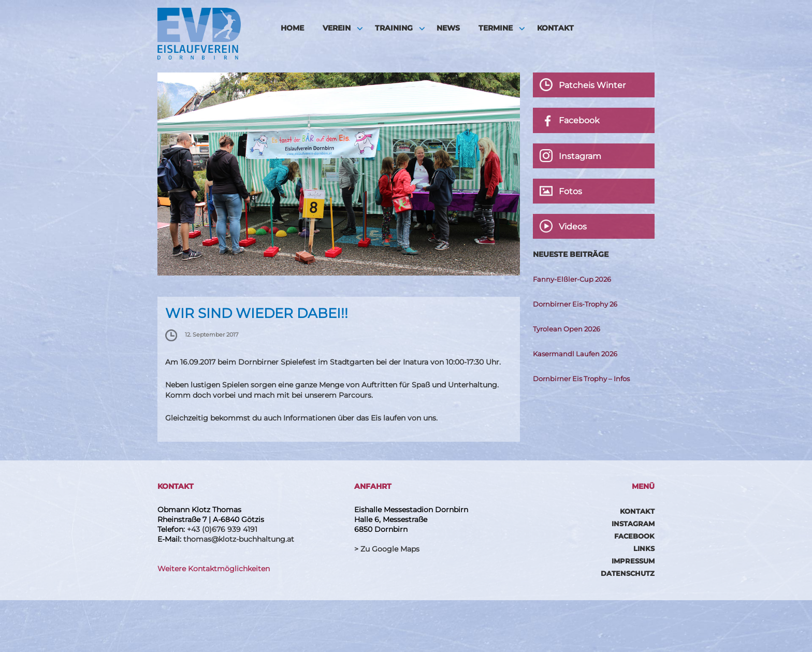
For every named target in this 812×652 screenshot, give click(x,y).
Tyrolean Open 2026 (567, 329)
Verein (337, 28)
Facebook (634, 536)
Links (644, 548)
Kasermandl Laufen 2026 (575, 354)
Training (394, 28)
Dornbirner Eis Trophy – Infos (581, 379)
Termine (496, 28)
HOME (292, 28)
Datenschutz (628, 573)
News (448, 28)
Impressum (633, 561)
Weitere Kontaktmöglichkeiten (214, 569)
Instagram (633, 524)
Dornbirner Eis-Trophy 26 (575, 304)
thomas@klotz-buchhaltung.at (239, 539)
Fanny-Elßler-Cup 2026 (572, 279)
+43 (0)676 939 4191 (222, 529)
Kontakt (555, 28)
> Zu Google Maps (387, 549)
